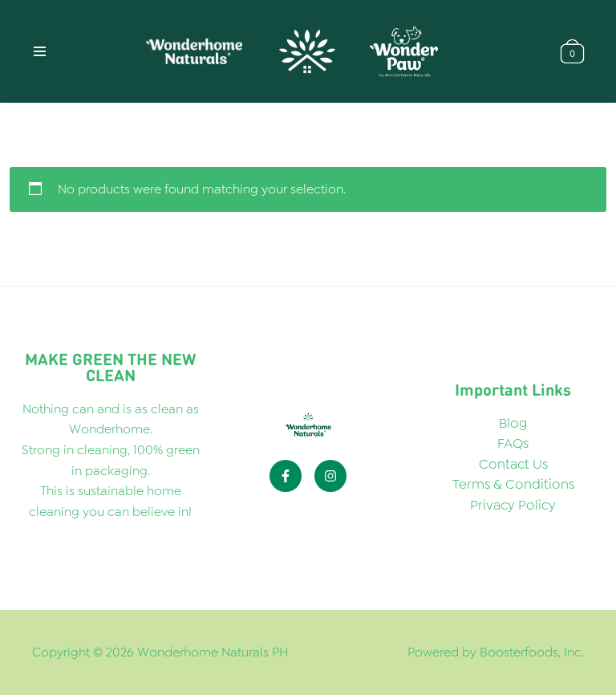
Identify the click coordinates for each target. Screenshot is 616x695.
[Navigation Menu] (40, 51)
